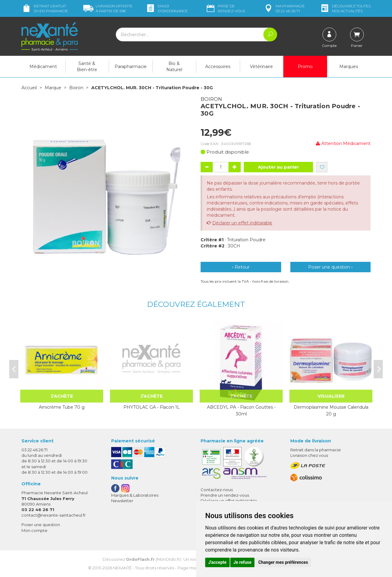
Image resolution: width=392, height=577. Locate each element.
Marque (53, 88)
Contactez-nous (217, 490)
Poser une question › (330, 267)
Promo (305, 67)
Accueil (29, 88)
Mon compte (34, 530)
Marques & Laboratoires (135, 495)
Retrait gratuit (45, 8)
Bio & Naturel (174, 67)
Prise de (225, 8)
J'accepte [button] (217, 562)
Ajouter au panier (278, 167)
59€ (108, 8)
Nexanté (122, 568)
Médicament (43, 67)
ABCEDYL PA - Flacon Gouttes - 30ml (241, 411)
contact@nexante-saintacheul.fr (54, 515)
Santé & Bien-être (87, 67)
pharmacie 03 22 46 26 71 (284, 8)
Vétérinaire (261, 67)
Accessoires (218, 67)
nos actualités (345, 8)
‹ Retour (241, 267)
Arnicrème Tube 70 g (62, 407)
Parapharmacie (131, 67)
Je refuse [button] (242, 562)
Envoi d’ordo (167, 8)
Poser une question (41, 525)
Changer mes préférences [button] (283, 562)
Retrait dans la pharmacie (316, 450)
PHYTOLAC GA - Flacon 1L (152, 407)
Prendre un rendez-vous (225, 495)
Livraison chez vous (309, 455)
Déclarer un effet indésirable (242, 223)
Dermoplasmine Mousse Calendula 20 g (331, 411)
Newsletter (122, 501)
